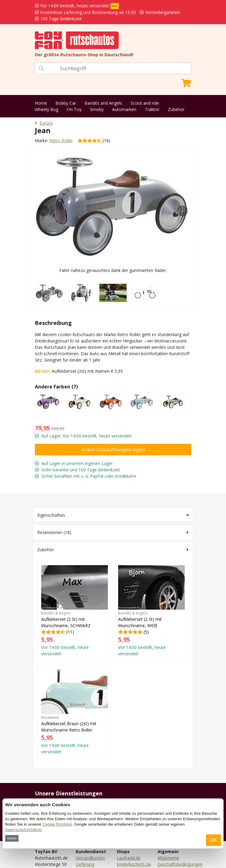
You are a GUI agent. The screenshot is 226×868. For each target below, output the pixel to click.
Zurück (44, 123)
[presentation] (44, 211)
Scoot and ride (145, 103)
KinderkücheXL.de (134, 864)
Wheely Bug (47, 109)
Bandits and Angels (103, 103)
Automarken (124, 109)
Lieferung (85, 864)
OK (213, 840)
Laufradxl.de (129, 858)
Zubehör (176, 109)
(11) (75, 611)
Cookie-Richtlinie (57, 824)
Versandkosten (90, 858)
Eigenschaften (51, 515)
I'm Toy (74, 109)
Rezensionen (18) (54, 532)
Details (12, 838)
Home (41, 103)
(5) (151, 611)
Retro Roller (61, 141)
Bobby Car (66, 103)
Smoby (97, 109)
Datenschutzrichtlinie (23, 830)
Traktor (152, 109)
